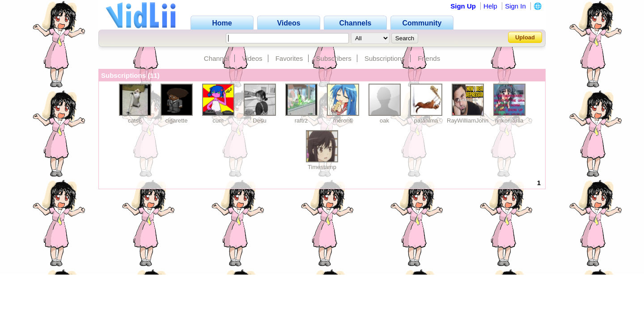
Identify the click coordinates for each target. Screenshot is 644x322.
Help (490, 6)
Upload (525, 37)
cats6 (135, 121)
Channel (216, 58)
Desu (259, 121)
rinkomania (509, 121)
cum (218, 121)
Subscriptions (385, 58)
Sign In (515, 6)
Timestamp (322, 167)
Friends (429, 58)
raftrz (301, 121)
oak (384, 121)
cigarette (177, 121)
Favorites (289, 58)
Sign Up (463, 6)
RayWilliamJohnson (472, 121)
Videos (252, 58)
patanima (426, 121)
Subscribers (334, 58)
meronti (343, 121)
